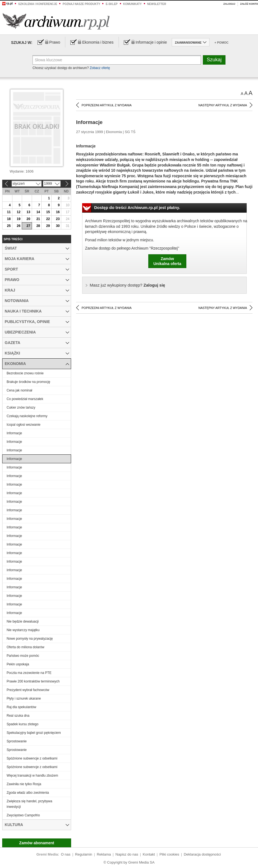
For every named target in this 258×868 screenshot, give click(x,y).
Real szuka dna (18, 716)
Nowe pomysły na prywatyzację (30, 639)
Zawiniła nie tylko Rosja (24, 784)
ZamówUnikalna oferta (167, 261)
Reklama (104, 854)
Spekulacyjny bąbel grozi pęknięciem (34, 733)
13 (28, 212)
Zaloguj (229, 4)
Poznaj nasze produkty (81, 4)
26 (19, 226)
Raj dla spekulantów (21, 707)
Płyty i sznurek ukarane (24, 698)
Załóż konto (249, 4)
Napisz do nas (127, 854)
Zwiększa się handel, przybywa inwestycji (29, 804)
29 (48, 226)
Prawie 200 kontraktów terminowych (33, 681)
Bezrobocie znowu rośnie (25, 373)
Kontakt (149, 854)
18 (9, 219)
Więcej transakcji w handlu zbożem (32, 776)
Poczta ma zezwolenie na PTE (29, 673)
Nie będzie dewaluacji (23, 621)
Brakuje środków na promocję (28, 382)
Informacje (14, 433)
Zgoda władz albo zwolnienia (28, 793)
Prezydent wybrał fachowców (28, 690)
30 (58, 226)
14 (38, 212)
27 (28, 226)
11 (9, 212)
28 (38, 226)
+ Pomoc (221, 43)
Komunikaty (132, 4)
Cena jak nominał (19, 390)
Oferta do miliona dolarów (25, 647)
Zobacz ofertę (100, 68)
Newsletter (157, 4)
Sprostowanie (17, 741)
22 (48, 219)
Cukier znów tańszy (21, 407)
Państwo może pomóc (23, 656)
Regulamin (84, 854)
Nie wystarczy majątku (23, 630)
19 (19, 219)
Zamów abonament (37, 843)
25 (9, 226)
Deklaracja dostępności (202, 854)
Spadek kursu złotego (22, 724)
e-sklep (111, 4)
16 (58, 212)
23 (58, 219)
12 (19, 212)
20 (28, 219)
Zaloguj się (127, 285)
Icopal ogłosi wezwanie (24, 425)
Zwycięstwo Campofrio (23, 815)
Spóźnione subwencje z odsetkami (32, 758)
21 (38, 219)
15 (48, 212)
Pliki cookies (170, 854)
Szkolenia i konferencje (38, 4)
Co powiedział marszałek (25, 399)
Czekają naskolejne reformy (27, 416)
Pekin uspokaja (18, 664)
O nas (66, 854)
